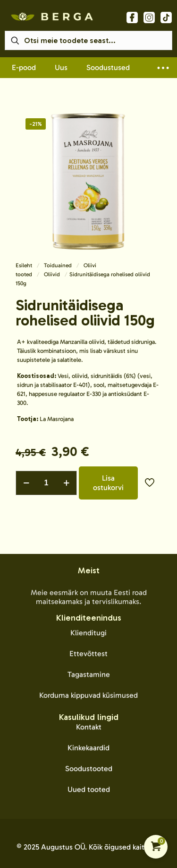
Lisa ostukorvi (108, 483)
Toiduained (58, 265)
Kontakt (89, 805)
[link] (52, 17)
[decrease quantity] (26, 483)
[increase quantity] (66, 483)
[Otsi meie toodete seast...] (88, 40)
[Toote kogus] (46, 483)
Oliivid (52, 274)
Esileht (24, 265)
